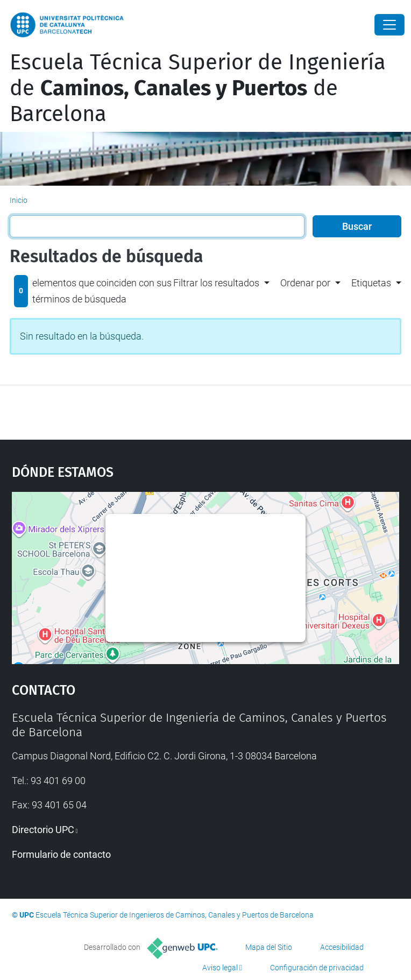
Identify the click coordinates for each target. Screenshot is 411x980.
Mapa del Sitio (269, 947)
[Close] (389, 25)
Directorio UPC (43, 830)
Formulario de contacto (61, 854)
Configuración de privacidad (317, 968)
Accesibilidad (342, 947)
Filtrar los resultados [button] (216, 283)
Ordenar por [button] (305, 283)
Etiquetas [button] (371, 283)
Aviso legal (220, 968)
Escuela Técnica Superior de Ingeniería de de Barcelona (198, 88)
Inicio (19, 200)
